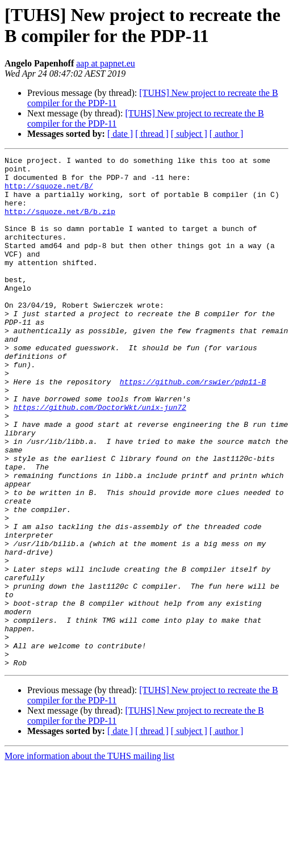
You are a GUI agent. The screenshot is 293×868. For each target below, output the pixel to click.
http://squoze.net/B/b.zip (60, 223)
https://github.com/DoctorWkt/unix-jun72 (100, 458)
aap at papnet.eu (106, 63)
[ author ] (227, 134)
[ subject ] (189, 134)
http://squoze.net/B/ (49, 192)
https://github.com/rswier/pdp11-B (193, 427)
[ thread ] (152, 134)
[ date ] (120, 134)
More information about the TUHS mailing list (89, 858)
